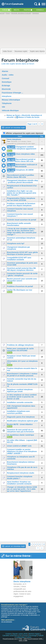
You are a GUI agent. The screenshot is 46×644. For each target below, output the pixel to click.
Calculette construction (10, 636)
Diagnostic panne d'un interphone (21, 417)
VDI (3, 107)
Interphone (7, 96)
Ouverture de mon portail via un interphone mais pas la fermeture (20, 431)
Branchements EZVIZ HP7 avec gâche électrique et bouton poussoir (22, 253)
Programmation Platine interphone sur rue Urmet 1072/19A (21, 199)
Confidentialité (20, 637)
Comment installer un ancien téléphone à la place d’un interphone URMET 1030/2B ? (22, 451)
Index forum (7, 51)
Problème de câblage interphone (20, 345)
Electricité (6, 89)
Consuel (5, 78)
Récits (16, 10)
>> (42, 124)
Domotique (7, 82)
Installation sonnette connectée (20, 402)
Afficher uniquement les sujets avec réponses (23, 133)
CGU (20, 636)
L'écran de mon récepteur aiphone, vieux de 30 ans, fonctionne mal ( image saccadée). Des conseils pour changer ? (22, 232)
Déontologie (33, 636)
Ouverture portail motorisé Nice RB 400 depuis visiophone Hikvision (21, 269)
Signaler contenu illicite (20, 634)
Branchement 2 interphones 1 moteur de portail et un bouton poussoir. (22, 375)
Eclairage (6, 85)
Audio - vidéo (8, 75)
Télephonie (7, 103)
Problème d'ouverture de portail (20, 286)
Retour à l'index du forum (29, 117)
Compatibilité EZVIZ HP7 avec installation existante (19, 259)
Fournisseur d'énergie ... (13, 93)
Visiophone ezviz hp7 (16, 243)
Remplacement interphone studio (21, 473)
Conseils (40, 10)
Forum (5, 10)
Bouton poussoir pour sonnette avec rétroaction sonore (22, 280)
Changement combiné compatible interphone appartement (22, 148)
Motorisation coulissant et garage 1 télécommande (22, 166)
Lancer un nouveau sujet (13, 128)
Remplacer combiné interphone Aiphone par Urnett (20, 390)
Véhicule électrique (10, 110)
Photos (27, 10)
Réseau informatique (11, 100)
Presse (25, 636)
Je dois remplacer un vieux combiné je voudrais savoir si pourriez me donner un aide (22, 397)
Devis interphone (14, 139)
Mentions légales (34, 634)
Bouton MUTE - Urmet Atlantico (20, 424)
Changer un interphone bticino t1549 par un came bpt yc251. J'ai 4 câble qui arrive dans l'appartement (22, 489)
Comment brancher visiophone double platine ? (20, 477)
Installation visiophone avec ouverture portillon (18, 412)
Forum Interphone (20, 60)
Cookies (29, 637)
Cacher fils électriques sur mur (20, 290)
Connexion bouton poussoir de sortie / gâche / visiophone (22, 274)
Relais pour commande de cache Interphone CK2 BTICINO (20, 350)
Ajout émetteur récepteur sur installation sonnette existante (19, 483)
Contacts (8, 634)
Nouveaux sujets (21, 51)
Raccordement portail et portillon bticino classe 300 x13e (21, 160)
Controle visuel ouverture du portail (22, 220)
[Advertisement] (23, 517)
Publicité (41, 636)
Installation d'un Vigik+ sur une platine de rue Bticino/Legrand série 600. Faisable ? (22, 193)
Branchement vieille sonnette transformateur (19, 224)
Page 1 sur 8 (32, 124)
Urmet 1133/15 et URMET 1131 (19, 446)
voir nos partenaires (7, 622)
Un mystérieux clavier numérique (20, 435)
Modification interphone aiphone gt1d (22, 421)
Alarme (5, 71)
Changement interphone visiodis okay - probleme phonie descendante (23, 181)
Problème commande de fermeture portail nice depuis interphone (21, 205)
